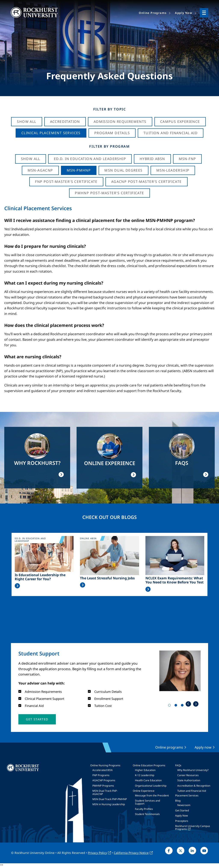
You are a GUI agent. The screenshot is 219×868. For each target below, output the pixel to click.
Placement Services (187, 795)
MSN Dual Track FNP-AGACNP (105, 792)
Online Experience (144, 791)
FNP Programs (101, 775)
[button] (37, 719)
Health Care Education (148, 780)
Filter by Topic (110, 109)
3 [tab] (183, 706)
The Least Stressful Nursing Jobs (107, 578)
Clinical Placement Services (51, 133)
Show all (31, 159)
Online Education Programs (149, 765)
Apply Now (181, 816)
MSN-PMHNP (79, 170)
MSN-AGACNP (40, 170)
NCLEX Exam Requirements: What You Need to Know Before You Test (175, 580)
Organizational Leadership (151, 786)
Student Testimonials (147, 814)
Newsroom (184, 805)
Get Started (182, 810)
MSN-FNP (187, 159)
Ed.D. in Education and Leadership (90, 159)
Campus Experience (180, 122)
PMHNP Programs (103, 786)
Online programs (169, 747)
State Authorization (189, 780)
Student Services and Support (147, 802)
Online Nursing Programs (105, 765)
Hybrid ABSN (152, 159)
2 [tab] (177, 706)
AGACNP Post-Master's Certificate (146, 182)
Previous (188, 704)
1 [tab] (170, 706)
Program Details (112, 133)
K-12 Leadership (145, 775)
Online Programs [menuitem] (153, 13)
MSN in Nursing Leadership (109, 804)
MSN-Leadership (173, 170)
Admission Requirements (120, 122)
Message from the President (152, 795)
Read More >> (17, 586)
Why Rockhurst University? (193, 770)
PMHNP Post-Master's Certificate (109, 193)
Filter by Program (109, 146)
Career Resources (188, 775)
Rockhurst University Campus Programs (193, 828)
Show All (27, 122)
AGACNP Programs (104, 780)
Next (196, 704)
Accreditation (65, 122)
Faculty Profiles (144, 809)
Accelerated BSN (102, 770)
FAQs (178, 765)
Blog (178, 801)
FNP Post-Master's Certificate (66, 182)
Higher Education (145, 770)
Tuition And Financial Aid (171, 133)
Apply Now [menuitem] (184, 13)
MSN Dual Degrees (123, 170)
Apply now (203, 747)
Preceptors (182, 821)
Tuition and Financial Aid (192, 791)
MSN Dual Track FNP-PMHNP (110, 799)
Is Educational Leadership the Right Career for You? (40, 577)
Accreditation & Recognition (194, 786)
